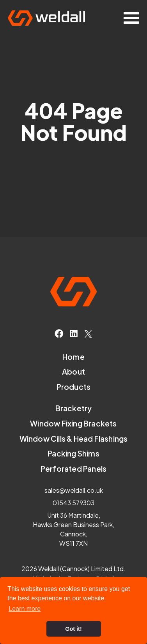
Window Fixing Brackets (73, 424)
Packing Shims (73, 454)
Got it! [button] (73, 629)
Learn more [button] (25, 609)
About (73, 372)
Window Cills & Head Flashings (74, 439)
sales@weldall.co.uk (74, 490)
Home (73, 357)
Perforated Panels (73, 469)
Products (74, 387)
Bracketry (74, 408)
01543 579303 (73, 503)
